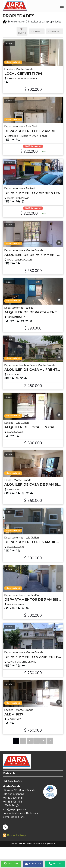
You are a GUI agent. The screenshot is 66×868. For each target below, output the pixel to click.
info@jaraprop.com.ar (15, 810)
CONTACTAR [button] (33, 864)
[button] (62, 6)
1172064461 (11, 806)
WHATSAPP (11, 864)
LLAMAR (55, 864)
